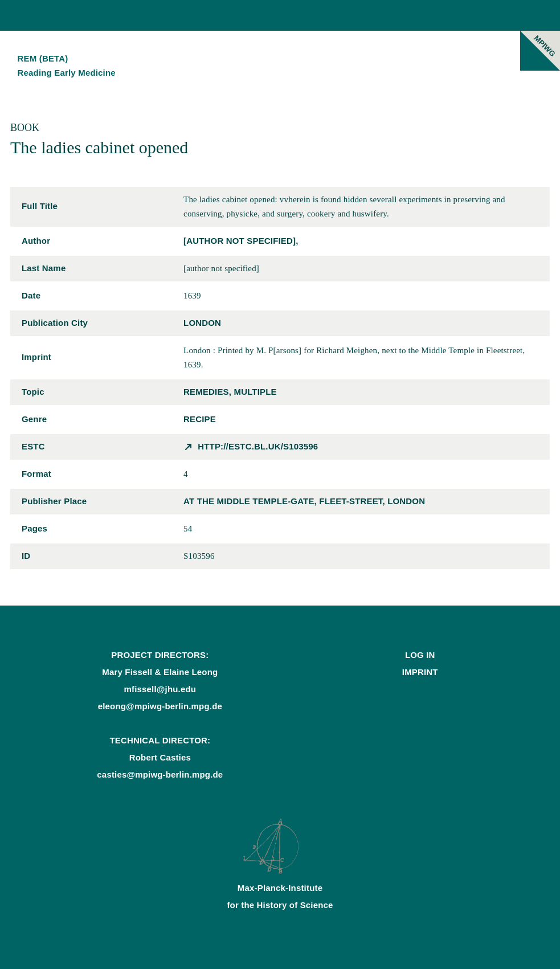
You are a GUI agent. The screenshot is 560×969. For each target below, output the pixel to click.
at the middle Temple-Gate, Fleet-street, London (304, 501)
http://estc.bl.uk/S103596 (258, 446)
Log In (420, 655)
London (202, 323)
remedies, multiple (230, 392)
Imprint (420, 672)
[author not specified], (241, 241)
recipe (200, 419)
